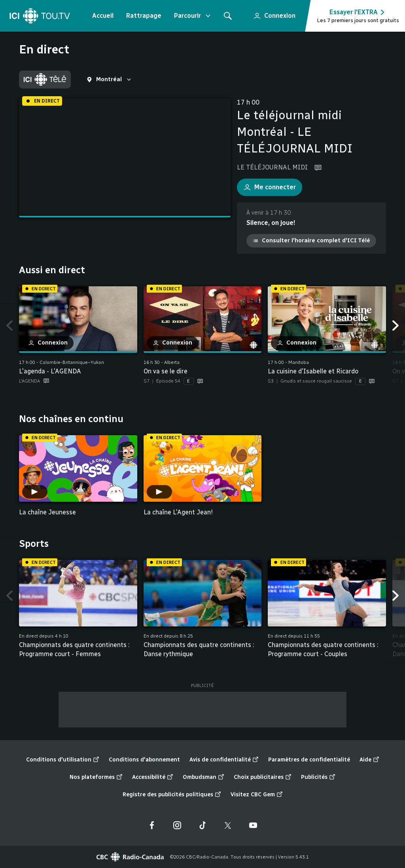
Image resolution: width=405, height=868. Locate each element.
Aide (369, 760)
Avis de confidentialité (224, 760)
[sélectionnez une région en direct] (109, 80)
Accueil (103, 16)
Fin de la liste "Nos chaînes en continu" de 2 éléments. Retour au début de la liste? (386, 521)
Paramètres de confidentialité (309, 760)
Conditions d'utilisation (63, 760)
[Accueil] (40, 16)
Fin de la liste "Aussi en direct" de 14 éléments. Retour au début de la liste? (386, 397)
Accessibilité (153, 777)
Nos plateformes (96, 777)
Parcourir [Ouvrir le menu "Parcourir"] (193, 16)
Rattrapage (144, 16)
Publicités (318, 777)
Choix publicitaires (263, 777)
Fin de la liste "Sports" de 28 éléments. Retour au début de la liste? (386, 664)
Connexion (271, 13)
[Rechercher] (228, 16)
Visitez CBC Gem (257, 795)
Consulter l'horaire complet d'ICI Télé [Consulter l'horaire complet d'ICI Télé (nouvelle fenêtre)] (311, 240)
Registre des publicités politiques (172, 795)
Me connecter (266, 185)
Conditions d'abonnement (144, 760)
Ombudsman (203, 777)
